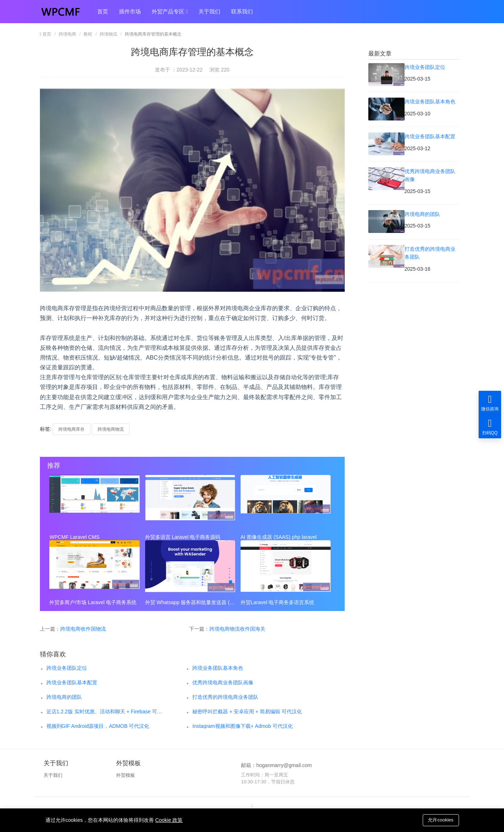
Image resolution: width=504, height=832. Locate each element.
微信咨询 (490, 403)
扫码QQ (490, 427)
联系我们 (242, 11)
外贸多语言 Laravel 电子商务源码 (183, 537)
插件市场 (130, 11)
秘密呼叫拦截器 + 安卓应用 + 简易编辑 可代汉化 (247, 712)
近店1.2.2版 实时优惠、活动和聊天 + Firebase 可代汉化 (105, 712)
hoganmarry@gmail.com (284, 765)
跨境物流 (108, 34)
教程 (88, 34)
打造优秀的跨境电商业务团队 (225, 697)
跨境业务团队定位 (67, 668)
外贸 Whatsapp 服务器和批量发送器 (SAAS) (190, 602)
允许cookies (441, 820)
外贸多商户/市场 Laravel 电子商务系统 (93, 602)
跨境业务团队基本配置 (72, 683)
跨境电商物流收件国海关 (237, 629)
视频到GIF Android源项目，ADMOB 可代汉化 (98, 726)
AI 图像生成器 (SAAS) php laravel (279, 537)
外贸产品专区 (170, 12)
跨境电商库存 (71, 429)
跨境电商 (67, 34)
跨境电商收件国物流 (83, 629)
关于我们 (209, 11)
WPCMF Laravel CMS (75, 537)
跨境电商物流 (111, 429)
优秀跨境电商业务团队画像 (223, 683)
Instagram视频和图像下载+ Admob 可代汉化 (243, 726)
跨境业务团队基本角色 (218, 668)
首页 (103, 11)
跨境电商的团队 (64, 697)
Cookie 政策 (169, 820)
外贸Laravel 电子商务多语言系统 (278, 602)
